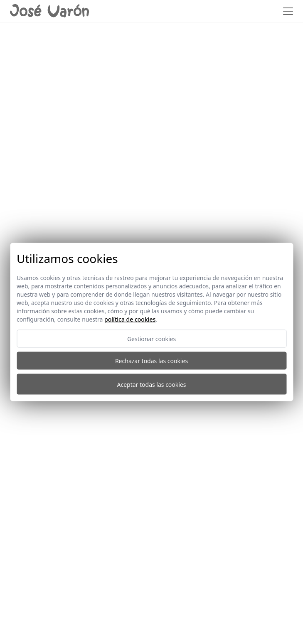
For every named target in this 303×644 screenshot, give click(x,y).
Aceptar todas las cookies (152, 384)
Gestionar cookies (151, 339)
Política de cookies (130, 319)
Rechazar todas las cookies (151, 361)
